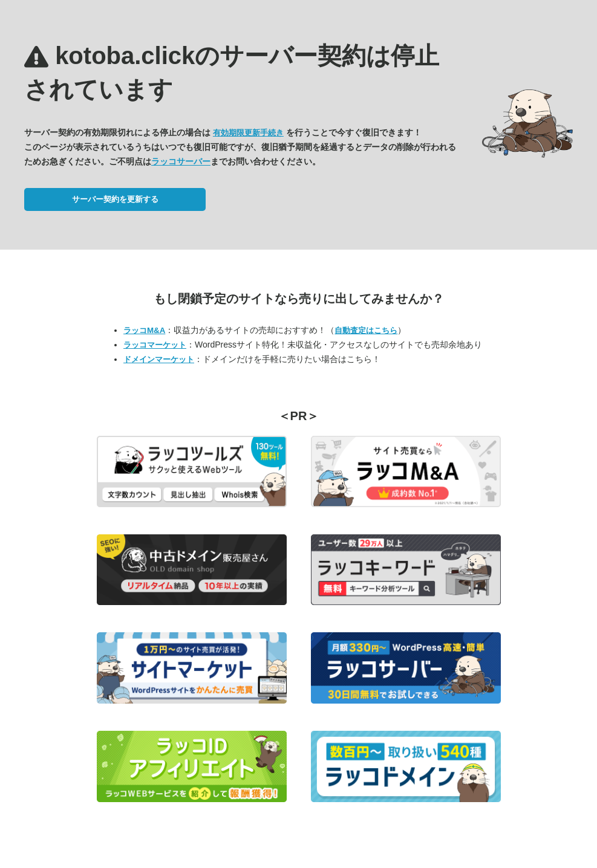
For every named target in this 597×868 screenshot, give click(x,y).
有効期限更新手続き (248, 133)
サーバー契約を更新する (115, 199)
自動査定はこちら (366, 330)
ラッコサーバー (181, 161)
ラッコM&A (144, 330)
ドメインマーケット (159, 359)
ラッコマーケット (155, 345)
